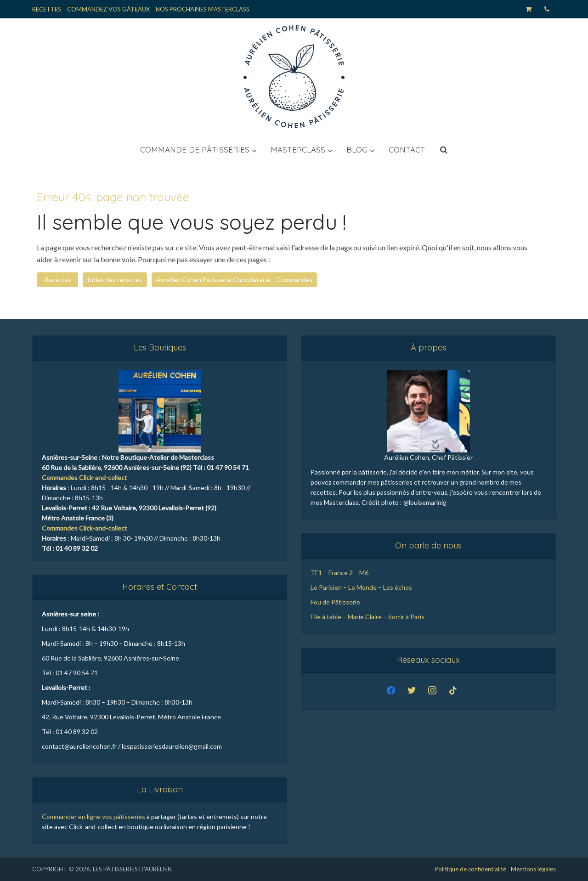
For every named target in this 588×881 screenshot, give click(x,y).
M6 (364, 573)
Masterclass (298, 150)
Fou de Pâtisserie (335, 602)
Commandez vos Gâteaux (108, 9)
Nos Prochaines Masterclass (203, 9)
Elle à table (326, 617)
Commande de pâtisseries (195, 150)
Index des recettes (115, 280)
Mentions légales (533, 869)
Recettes (47, 9)
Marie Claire (365, 617)
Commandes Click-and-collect (85, 477)
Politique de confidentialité (470, 869)
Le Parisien (326, 587)
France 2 (341, 573)
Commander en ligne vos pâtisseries (93, 816)
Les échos (398, 587)
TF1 (316, 573)
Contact (407, 150)
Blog (357, 150)
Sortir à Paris (407, 617)
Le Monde (362, 587)
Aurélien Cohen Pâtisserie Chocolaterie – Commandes (234, 280)
